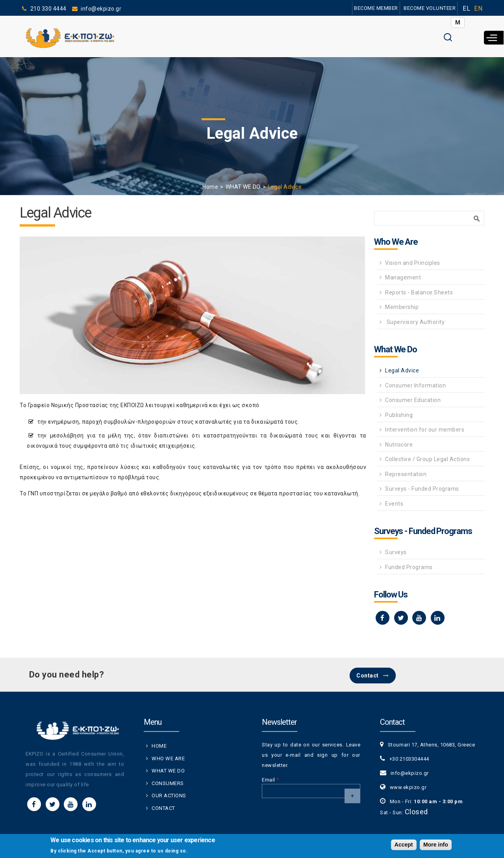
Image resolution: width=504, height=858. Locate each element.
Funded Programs (409, 567)
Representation (406, 474)
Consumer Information (415, 385)
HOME (159, 746)
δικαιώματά (267, 422)
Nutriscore (399, 445)
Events (394, 504)
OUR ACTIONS (169, 796)
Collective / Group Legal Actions (427, 459)
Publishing (399, 415)
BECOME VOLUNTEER (430, 8)
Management (403, 277)
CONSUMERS (168, 783)
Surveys (396, 552)
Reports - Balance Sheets (419, 292)
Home (210, 187)
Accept (404, 845)
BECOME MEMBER (376, 8)
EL (466, 8)
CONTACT (163, 808)
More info (436, 845)
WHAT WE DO (243, 187)
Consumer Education (413, 400)
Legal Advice (402, 370)
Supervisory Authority (415, 322)
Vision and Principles (413, 263)
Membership (402, 307)
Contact (368, 676)
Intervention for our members (425, 430)
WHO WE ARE (168, 758)
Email (271, 780)
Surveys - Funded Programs (422, 489)
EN (478, 8)
